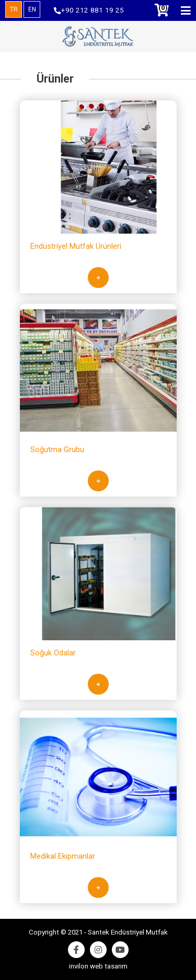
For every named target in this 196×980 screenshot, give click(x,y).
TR (14, 9)
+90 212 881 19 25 (89, 10)
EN (32, 9)
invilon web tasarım (98, 966)
